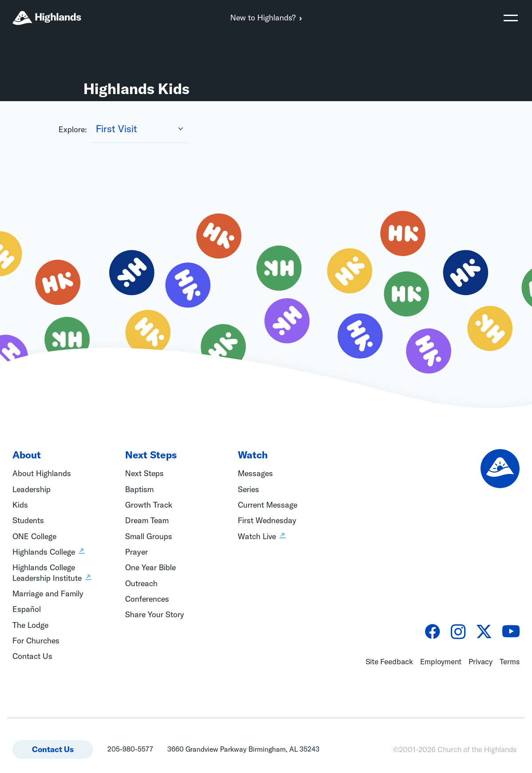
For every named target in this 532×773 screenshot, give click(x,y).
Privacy (481, 661)
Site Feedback (389, 661)
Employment (441, 661)
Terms (510, 661)
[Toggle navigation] (511, 18)
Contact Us (53, 749)
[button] (511, 18)
